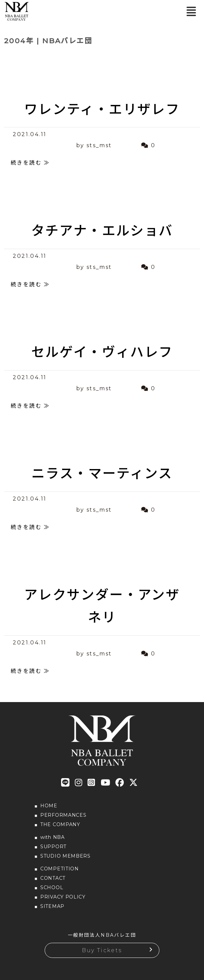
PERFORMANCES (63, 815)
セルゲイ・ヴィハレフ (102, 352)
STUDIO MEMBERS (65, 856)
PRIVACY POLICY (63, 897)
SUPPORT (53, 847)
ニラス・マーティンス (102, 473)
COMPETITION (60, 869)
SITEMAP (52, 906)
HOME (49, 806)
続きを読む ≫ (30, 163)
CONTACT (53, 878)
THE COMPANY (60, 824)
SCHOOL (52, 887)
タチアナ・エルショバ (102, 231)
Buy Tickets (102, 950)
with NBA (53, 837)
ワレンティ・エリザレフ (102, 109)
